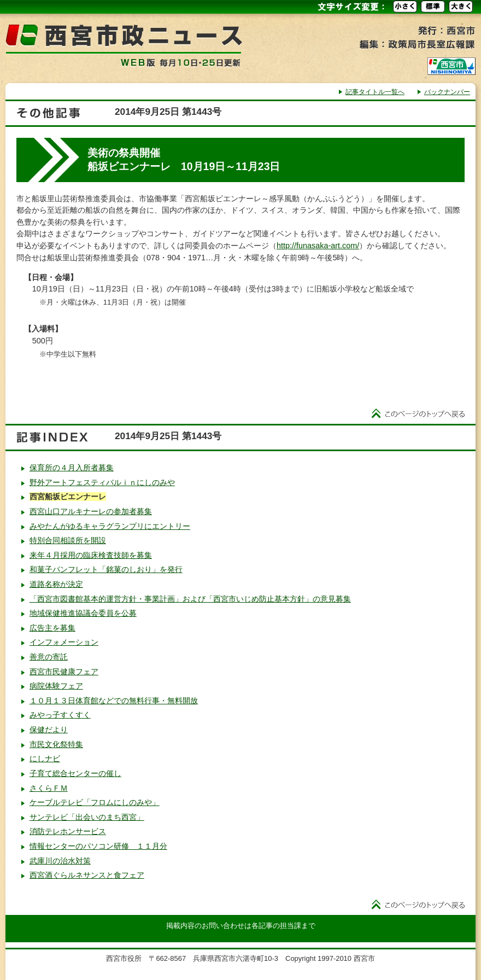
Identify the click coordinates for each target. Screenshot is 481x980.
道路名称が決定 (56, 584)
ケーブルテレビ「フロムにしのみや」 (95, 802)
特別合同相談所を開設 (68, 540)
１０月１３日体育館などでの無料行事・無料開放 (114, 701)
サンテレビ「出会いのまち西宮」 (87, 817)
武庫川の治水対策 (60, 861)
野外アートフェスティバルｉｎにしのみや (102, 482)
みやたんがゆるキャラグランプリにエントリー (110, 526)
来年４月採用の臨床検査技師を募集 (91, 555)
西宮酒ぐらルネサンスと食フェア (87, 875)
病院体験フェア (56, 686)
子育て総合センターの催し (75, 773)
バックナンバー (447, 92)
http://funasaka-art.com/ (318, 246)
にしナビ (45, 759)
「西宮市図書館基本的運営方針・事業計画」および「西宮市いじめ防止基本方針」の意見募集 (190, 599)
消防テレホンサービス (68, 831)
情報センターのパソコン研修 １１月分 (98, 846)
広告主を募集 (52, 628)
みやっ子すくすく (60, 715)
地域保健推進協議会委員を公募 (83, 613)
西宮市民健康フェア (64, 672)
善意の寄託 (49, 657)
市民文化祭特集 (56, 744)
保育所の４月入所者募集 (72, 468)
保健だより (49, 730)
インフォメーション (64, 642)
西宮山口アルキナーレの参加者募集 (91, 511)
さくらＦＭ (49, 788)
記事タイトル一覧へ (375, 92)
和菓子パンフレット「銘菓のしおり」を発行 (106, 569)
